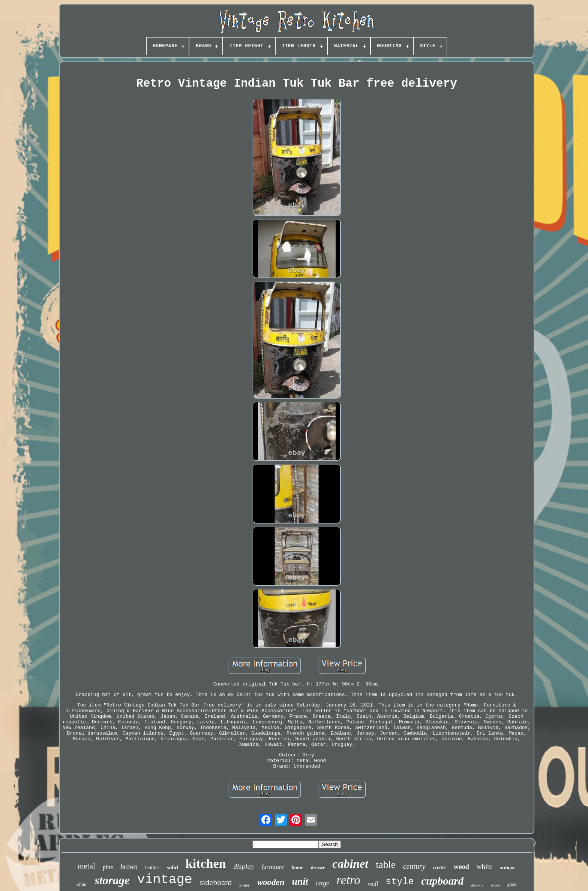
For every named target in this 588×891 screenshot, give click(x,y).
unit (300, 881)
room (495, 885)
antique (508, 868)
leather (152, 868)
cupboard (442, 881)
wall (373, 884)
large (322, 883)
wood (461, 867)
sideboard (216, 882)
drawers (477, 885)
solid (172, 867)
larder (244, 885)
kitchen (206, 863)
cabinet (350, 864)
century (414, 866)
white (484, 866)
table (385, 865)
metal (86, 866)
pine (108, 867)
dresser (318, 868)
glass (512, 884)
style (400, 882)
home (297, 868)
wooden (271, 882)
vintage (165, 880)
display (244, 866)
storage (112, 880)
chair (82, 884)
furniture (273, 867)
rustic (440, 867)
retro (348, 880)
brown (129, 867)
